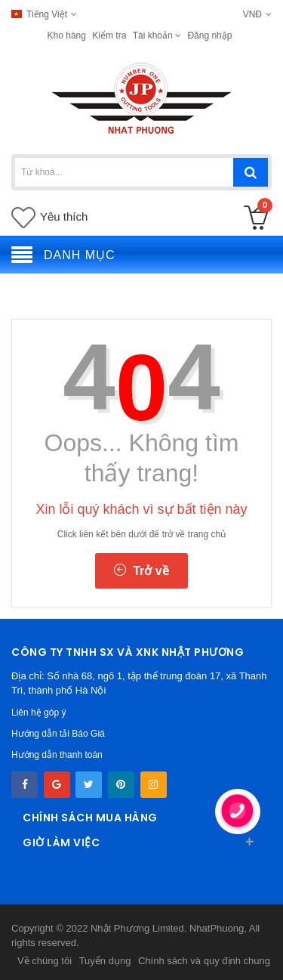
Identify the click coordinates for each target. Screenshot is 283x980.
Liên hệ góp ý (38, 713)
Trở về (141, 570)
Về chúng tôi (45, 961)
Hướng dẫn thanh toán (57, 755)
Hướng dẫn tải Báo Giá (58, 734)
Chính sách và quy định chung (204, 961)
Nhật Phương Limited (137, 928)
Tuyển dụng (105, 961)
